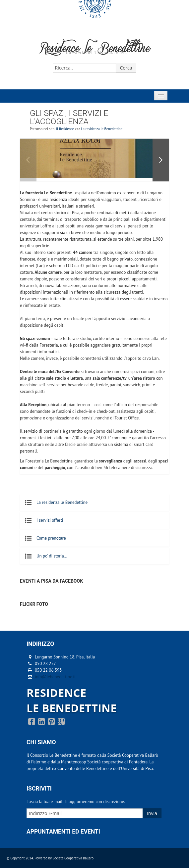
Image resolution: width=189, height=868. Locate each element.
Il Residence (65, 129)
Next (161, 160)
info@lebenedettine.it (55, 677)
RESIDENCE (56, 693)
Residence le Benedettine (95, 50)
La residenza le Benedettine (102, 129)
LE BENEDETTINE (72, 708)
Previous (28, 160)
